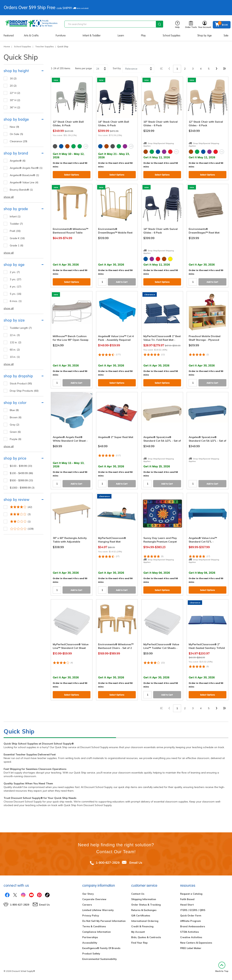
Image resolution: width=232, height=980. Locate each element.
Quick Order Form (191, 916)
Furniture (61, 36)
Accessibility (90, 943)
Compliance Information (97, 932)
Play (143, 36)
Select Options (72, 175)
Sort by (117, 68)
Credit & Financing (142, 926)
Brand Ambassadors (193, 926)
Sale (226, 36)
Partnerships (90, 937)
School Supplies (172, 36)
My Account (138, 932)
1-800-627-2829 (108, 863)
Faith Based (187, 899)
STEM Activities (189, 932)
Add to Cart (122, 282)
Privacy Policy (91, 916)
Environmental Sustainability (100, 959)
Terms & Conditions (94, 926)
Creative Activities (191, 937)
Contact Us (138, 894)
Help (177, 25)
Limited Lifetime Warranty (98, 910)
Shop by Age (205, 36)
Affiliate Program (190, 921)
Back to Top (222, 967)
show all (9, 197)
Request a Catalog (191, 894)
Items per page (84, 68)
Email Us (136, 863)
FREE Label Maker (191, 948)
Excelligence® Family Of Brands (101, 948)
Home (7, 46)
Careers (87, 905)
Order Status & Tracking (146, 905)
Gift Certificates (141, 916)
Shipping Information (144, 899)
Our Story (88, 894)
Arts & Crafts (31, 36)
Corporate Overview (94, 899)
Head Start (187, 905)
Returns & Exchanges (144, 910)
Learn (121, 36)
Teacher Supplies (44, 46)
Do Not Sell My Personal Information (104, 921)
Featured (9, 36)
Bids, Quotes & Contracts (146, 937)
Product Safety (91, 954)
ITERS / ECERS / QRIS (193, 910)
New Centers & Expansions (196, 943)
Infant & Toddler (92, 36)
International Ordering (145, 921)
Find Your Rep (139, 943)
